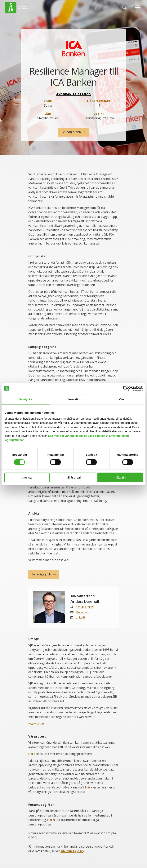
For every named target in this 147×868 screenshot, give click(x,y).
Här (31, 754)
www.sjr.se (36, 724)
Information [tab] (73, 399)
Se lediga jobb (72, 132)
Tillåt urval (74, 477)
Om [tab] (121, 399)
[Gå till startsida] (17, 7)
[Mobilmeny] (138, 7)
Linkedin (81, 618)
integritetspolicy (72, 851)
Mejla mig (82, 612)
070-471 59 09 (85, 607)
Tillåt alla (120, 477)
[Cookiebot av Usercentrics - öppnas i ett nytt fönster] (126, 388)
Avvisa (27, 477)
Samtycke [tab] (25, 399)
